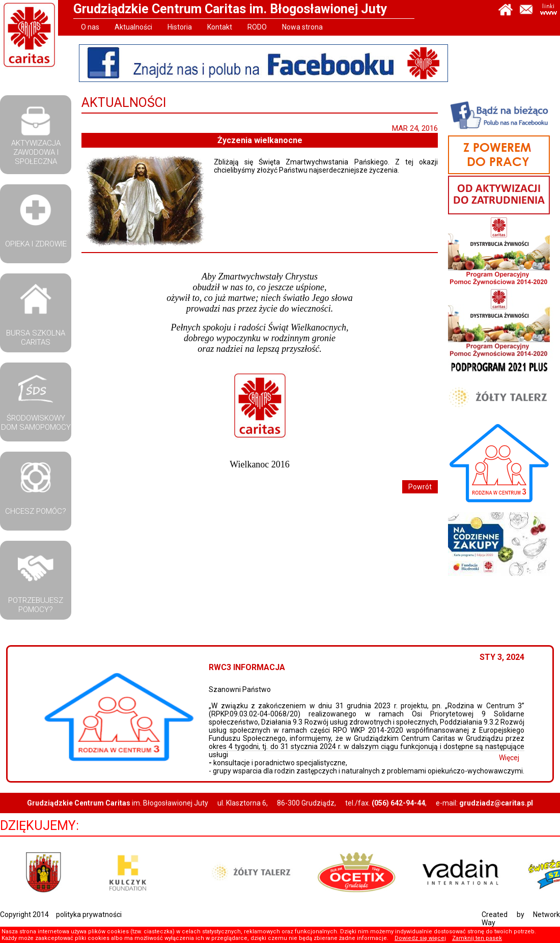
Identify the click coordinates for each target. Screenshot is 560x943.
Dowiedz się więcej (420, 938)
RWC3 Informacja (258, 667)
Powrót (420, 487)
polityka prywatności (89, 914)
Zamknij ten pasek (477, 938)
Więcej (520, 758)
